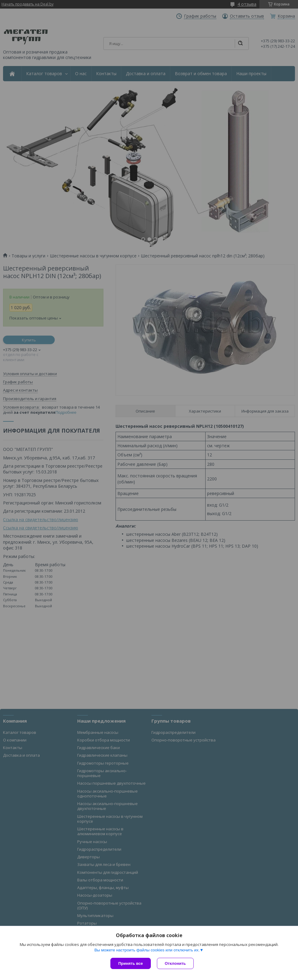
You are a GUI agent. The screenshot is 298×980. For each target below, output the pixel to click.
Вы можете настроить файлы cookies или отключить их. (147, 950)
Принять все (131, 963)
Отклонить (175, 963)
